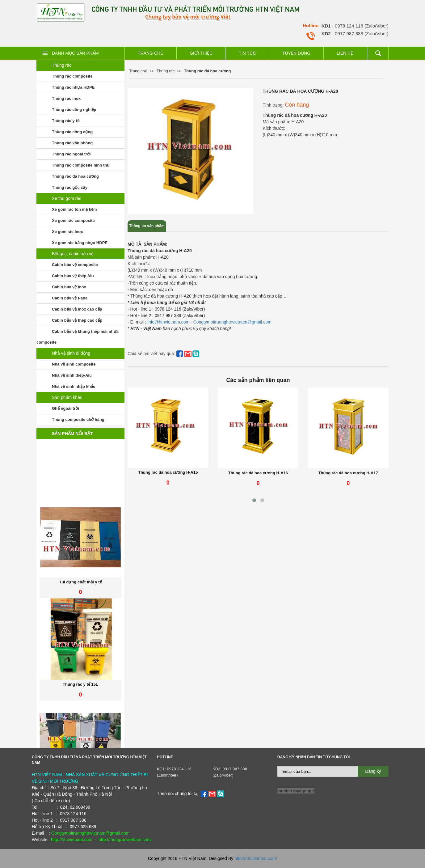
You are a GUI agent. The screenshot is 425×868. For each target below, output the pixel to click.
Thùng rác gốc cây (70, 187)
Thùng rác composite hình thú (81, 165)
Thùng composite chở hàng (78, 419)
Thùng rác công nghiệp (74, 110)
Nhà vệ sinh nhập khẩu (74, 386)
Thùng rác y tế (66, 121)
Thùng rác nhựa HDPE (73, 87)
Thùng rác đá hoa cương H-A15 (168, 472)
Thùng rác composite (72, 76)
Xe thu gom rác (67, 198)
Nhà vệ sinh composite (74, 364)
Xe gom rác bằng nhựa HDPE (80, 243)
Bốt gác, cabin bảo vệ (73, 254)
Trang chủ (151, 53)
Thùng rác (62, 65)
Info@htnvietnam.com (168, 322)
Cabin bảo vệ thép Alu (73, 276)
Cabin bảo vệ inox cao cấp (77, 309)
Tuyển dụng (296, 53)
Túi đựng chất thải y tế (80, 606)
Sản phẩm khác (67, 397)
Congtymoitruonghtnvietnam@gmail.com (232, 322)
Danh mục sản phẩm (75, 53)
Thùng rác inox (66, 98)
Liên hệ (345, 53)
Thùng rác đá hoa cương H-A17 (348, 473)
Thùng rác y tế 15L (80, 708)
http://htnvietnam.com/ (256, 858)
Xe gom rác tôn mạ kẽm (74, 209)
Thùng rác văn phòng (72, 143)
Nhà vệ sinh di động (71, 353)
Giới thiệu (201, 53)
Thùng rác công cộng (72, 132)
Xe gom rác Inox (67, 232)
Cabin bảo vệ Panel (70, 298)
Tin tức (247, 53)
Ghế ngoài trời (65, 408)
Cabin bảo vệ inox (69, 287)
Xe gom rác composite (73, 220)
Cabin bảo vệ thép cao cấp (77, 320)
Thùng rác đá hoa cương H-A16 (258, 473)
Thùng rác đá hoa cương (75, 176)
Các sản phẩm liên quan (258, 380)
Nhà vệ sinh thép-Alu (72, 375)
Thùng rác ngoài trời (71, 154)
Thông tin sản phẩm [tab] (147, 226)
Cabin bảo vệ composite (75, 265)
